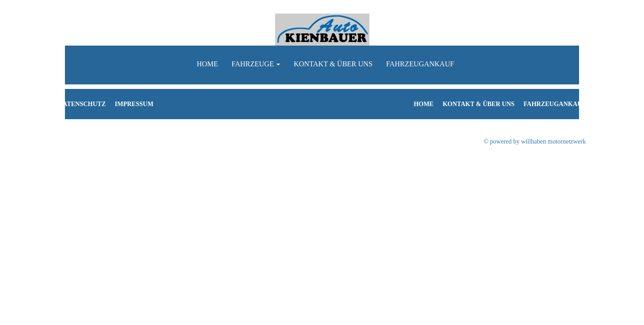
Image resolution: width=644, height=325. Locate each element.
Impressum (134, 104)
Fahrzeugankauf (420, 64)
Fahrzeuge (256, 64)
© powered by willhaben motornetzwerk (535, 142)
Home (207, 64)
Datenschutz (82, 104)
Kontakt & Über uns (333, 64)
